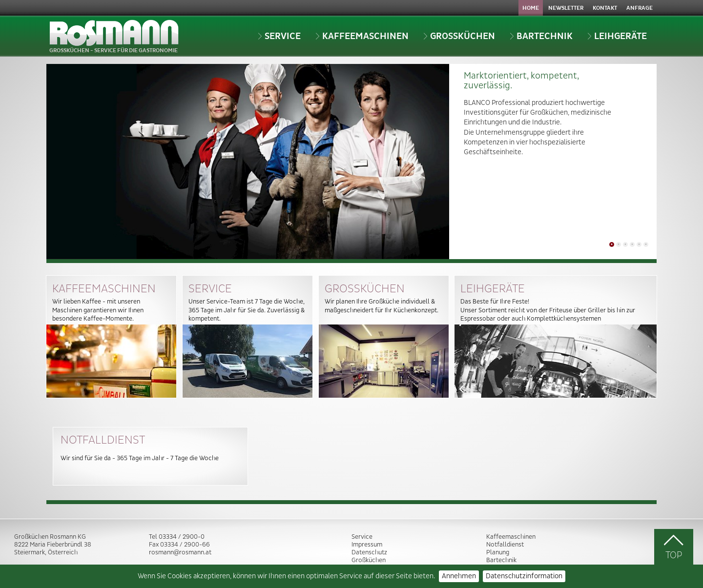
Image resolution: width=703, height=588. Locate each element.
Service (279, 36)
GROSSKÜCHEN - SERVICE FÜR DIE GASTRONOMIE (114, 37)
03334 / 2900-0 (182, 537)
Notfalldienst (505, 545)
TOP (674, 547)
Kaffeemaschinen (362, 36)
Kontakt (605, 8)
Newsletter (566, 8)
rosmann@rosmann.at (180, 552)
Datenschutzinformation (524, 576)
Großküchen (369, 560)
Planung (498, 552)
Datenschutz (369, 552)
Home (531, 8)
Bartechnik (541, 36)
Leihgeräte (617, 36)
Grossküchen (459, 36)
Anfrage (640, 8)
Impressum (367, 545)
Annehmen (459, 576)
